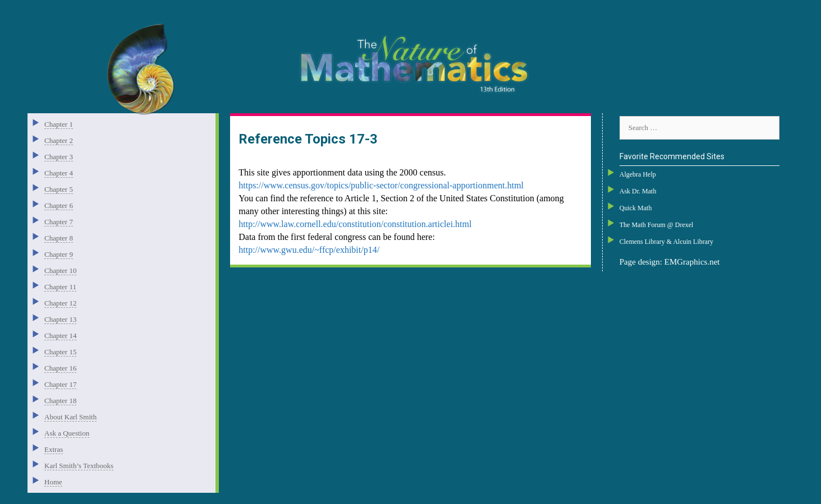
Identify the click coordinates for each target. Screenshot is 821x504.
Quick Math (636, 208)
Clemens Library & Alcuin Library (666, 242)
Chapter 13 (60, 319)
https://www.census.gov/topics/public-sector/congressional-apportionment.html (381, 185)
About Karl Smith (70, 417)
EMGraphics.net (692, 262)
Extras (54, 449)
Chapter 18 (60, 401)
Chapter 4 (59, 173)
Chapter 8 (59, 238)
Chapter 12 (60, 303)
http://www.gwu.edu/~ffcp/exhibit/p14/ (309, 250)
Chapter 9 (59, 254)
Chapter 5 (59, 189)
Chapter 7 (59, 222)
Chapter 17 (60, 384)
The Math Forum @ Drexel (657, 225)
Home (53, 482)
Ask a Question (67, 433)
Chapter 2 (59, 140)
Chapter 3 (59, 157)
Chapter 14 (60, 336)
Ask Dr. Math (638, 191)
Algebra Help (638, 174)
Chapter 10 (60, 271)
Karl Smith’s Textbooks (79, 466)
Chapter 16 (60, 368)
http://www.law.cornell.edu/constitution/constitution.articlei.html (355, 224)
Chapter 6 (59, 205)
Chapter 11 (60, 287)
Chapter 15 (60, 352)
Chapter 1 (59, 124)
